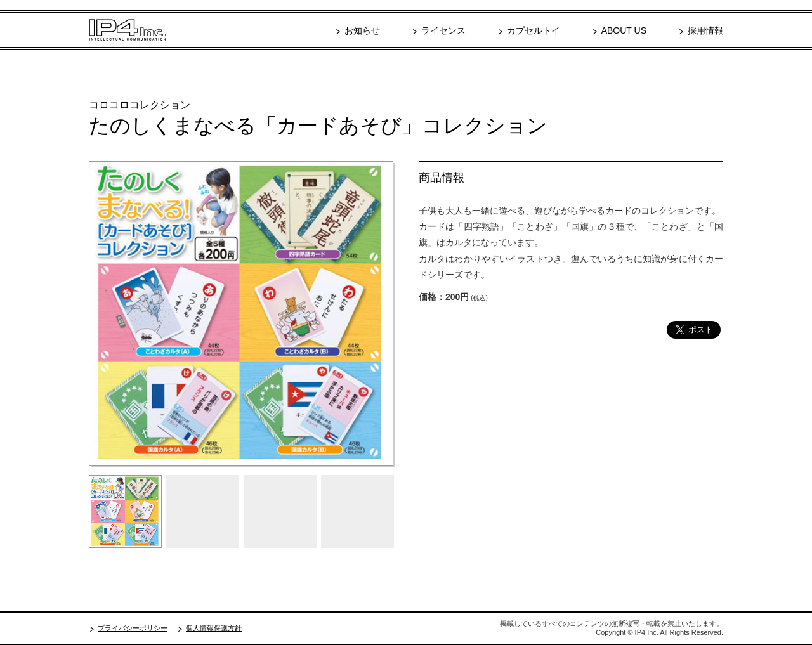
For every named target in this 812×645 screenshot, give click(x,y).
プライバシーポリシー (133, 628)
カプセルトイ (534, 30)
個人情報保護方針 (214, 628)
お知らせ (362, 30)
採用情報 (705, 30)
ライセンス (443, 30)
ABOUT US (624, 30)
